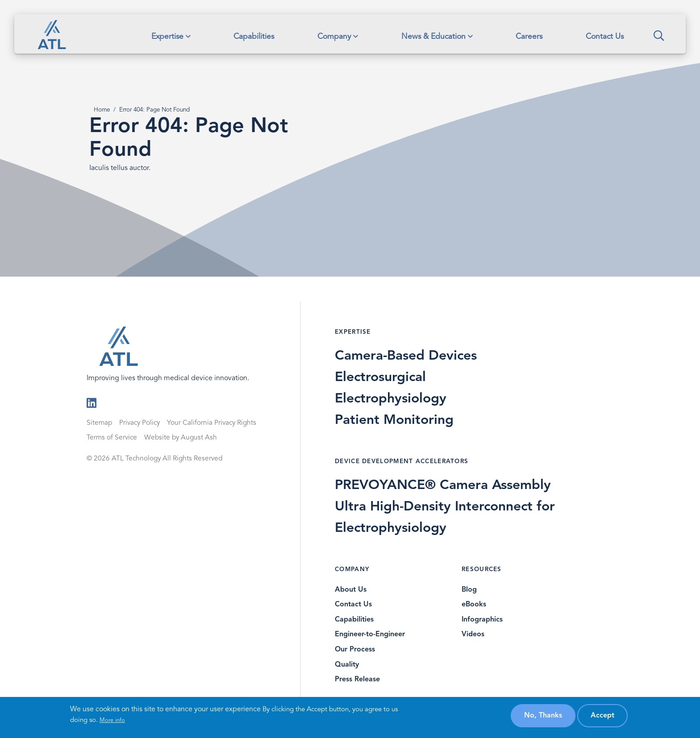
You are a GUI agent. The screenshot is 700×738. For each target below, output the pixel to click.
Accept (602, 716)
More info (112, 720)
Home (102, 110)
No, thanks (543, 716)
